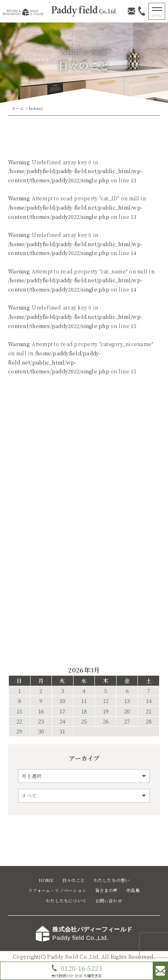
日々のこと (74, 880)
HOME (46, 880)
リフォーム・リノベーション (57, 890)
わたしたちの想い (112, 880)
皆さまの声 (107, 890)
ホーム (18, 108)
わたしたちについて (66, 901)
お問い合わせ (109, 901)
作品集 (133, 890)
